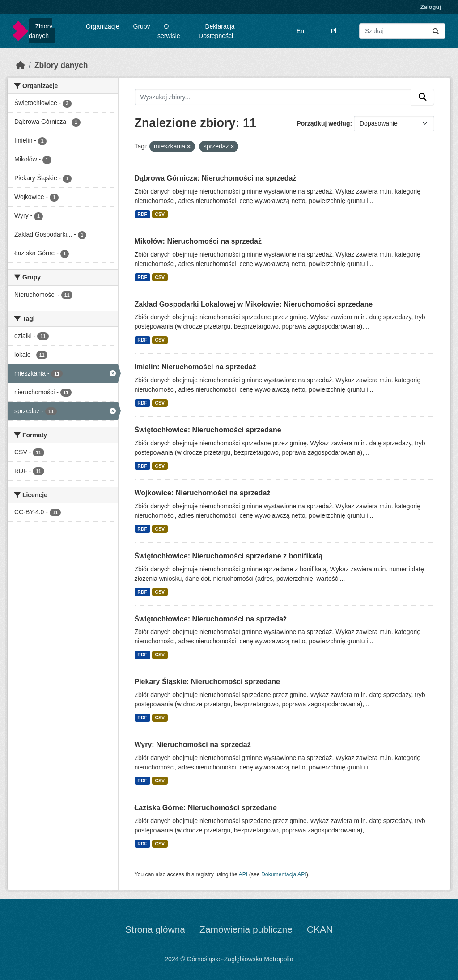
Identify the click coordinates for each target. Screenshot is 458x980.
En (300, 31)
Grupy (142, 26)
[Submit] (436, 31)
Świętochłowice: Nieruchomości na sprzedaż (211, 619)
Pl (334, 31)
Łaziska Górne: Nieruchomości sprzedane (206, 808)
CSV (160, 214)
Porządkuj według (323, 123)
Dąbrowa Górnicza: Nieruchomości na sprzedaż (216, 178)
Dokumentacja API (284, 874)
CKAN (320, 929)
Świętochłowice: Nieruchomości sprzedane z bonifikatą (229, 556)
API (243, 874)
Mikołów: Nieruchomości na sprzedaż (198, 241)
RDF (142, 214)
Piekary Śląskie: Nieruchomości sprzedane (207, 682)
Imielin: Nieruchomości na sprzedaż (195, 367)
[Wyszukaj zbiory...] (402, 31)
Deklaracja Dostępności (217, 31)
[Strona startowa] (21, 65)
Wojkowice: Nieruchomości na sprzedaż (203, 493)
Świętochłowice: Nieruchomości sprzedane (208, 430)
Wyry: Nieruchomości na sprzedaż (193, 745)
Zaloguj (431, 7)
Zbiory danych (40, 31)
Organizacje (103, 26)
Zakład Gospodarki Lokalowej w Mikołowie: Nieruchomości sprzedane (254, 304)
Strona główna (155, 929)
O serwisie (169, 31)
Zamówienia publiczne (246, 929)
